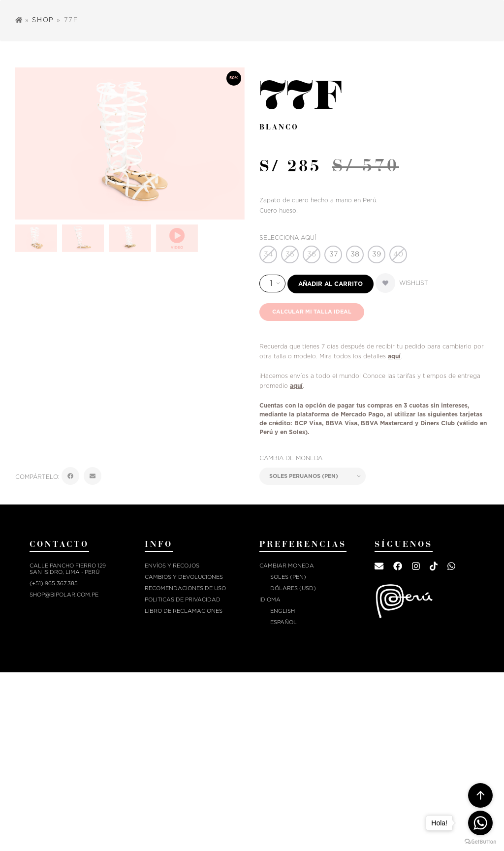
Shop (43, 20)
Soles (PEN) (288, 577)
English (283, 611)
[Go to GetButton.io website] (480, 841)
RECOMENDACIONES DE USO (185, 588)
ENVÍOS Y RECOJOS (172, 566)
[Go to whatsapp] (480, 823)
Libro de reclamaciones (184, 611)
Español (283, 622)
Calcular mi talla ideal (312, 312)
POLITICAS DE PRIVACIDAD (183, 600)
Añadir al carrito (331, 284)
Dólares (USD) (293, 588)
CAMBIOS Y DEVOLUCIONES (184, 577)
